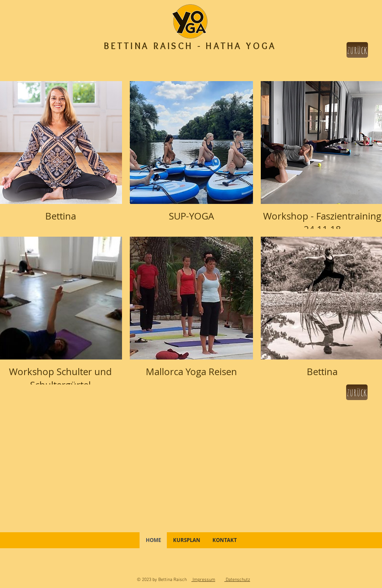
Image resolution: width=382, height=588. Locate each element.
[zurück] (357, 50)
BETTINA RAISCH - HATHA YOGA (190, 46)
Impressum (203, 580)
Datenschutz (237, 580)
